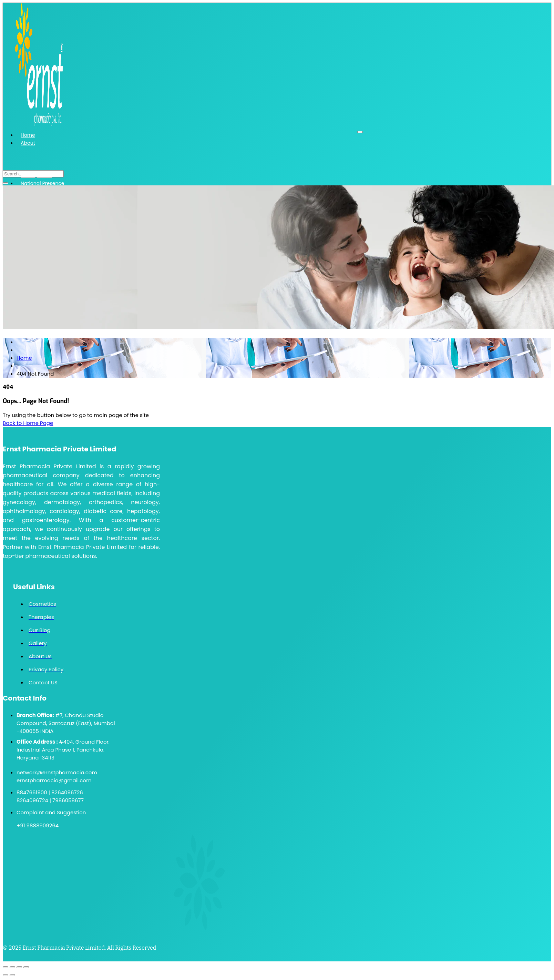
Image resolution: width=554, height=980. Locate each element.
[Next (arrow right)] (12, 975)
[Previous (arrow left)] (6, 975)
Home (28, 135)
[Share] (19, 967)
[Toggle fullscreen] (12, 967)
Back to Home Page (28, 423)
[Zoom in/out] (6, 967)
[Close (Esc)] (26, 967)
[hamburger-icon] (360, 132)
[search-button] (6, 183)
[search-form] (33, 174)
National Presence (43, 183)
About (28, 143)
